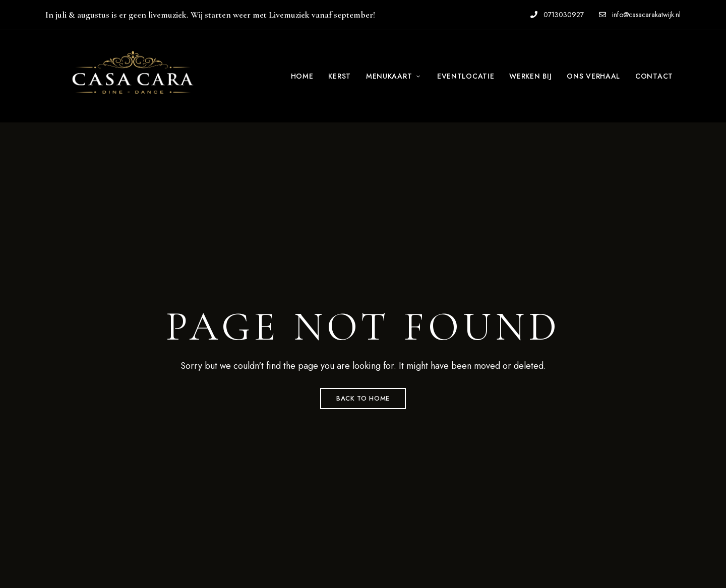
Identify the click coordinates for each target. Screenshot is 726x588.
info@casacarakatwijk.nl (640, 15)
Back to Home (363, 398)
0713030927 (557, 15)
